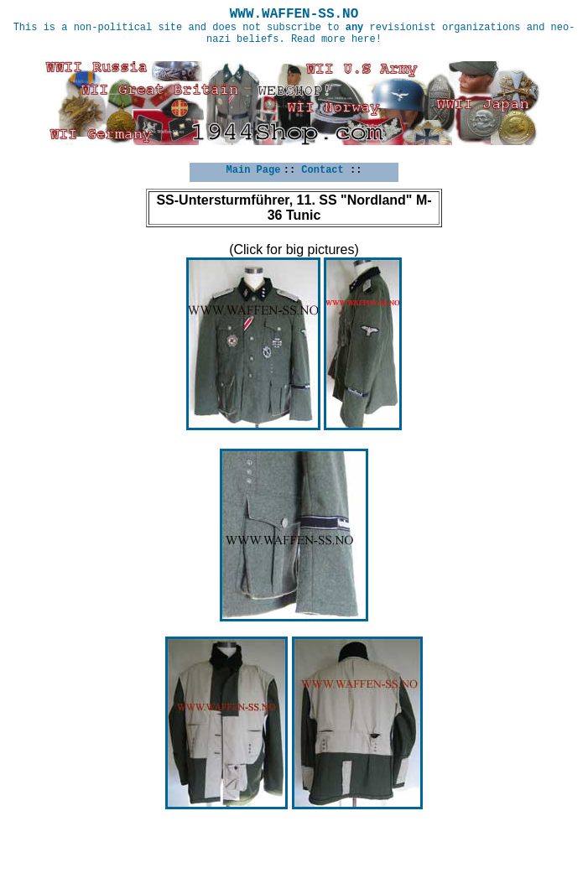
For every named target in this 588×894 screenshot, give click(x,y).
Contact (322, 170)
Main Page (254, 170)
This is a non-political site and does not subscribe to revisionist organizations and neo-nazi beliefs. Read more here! (294, 34)
